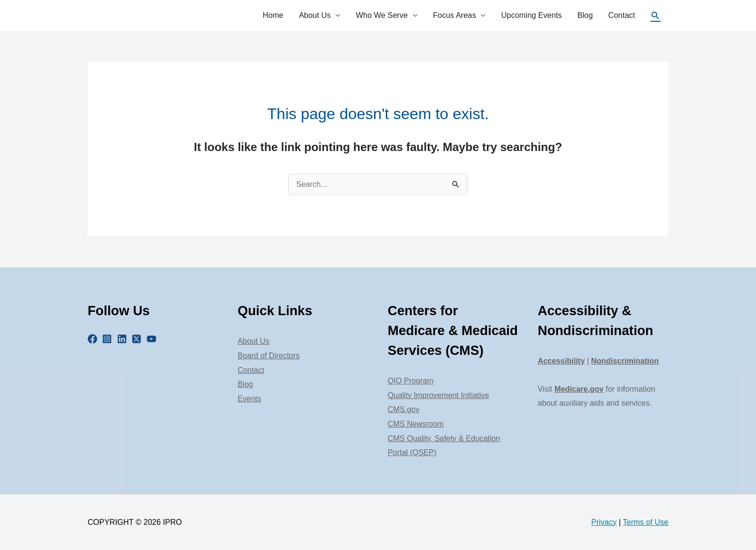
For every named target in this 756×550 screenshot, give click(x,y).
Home (273, 15)
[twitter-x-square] (138, 339)
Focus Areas (455, 15)
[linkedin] (123, 339)
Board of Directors (269, 356)
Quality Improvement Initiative (439, 395)
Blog (585, 15)
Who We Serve (382, 15)
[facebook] (94, 339)
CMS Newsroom (416, 424)
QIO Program (411, 381)
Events (249, 399)
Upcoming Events (531, 15)
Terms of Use (646, 522)
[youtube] (153, 339)
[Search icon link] (656, 16)
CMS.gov (404, 409)
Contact (622, 15)
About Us (315, 15)
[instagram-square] (108, 339)
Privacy (604, 522)
